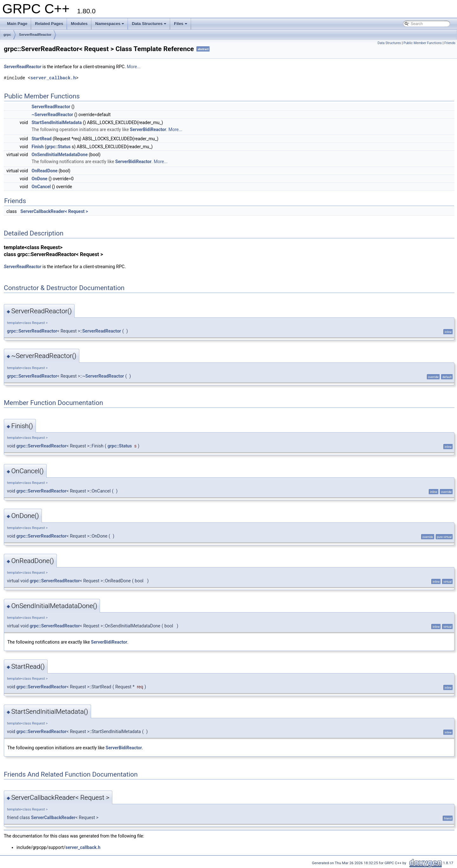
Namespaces (110, 24)
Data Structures (149, 24)
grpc (7, 35)
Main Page (17, 24)
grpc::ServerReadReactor (32, 331)
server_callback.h (53, 78)
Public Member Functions (423, 43)
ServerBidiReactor (148, 129)
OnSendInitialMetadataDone (60, 155)
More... (134, 67)
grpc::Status (59, 147)
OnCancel (41, 187)
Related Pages (49, 24)
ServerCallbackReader (53, 818)
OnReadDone (45, 171)
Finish (38, 147)
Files (181, 24)
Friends (450, 43)
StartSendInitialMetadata (57, 123)
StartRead (42, 139)
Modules (79, 24)
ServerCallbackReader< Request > (54, 211)
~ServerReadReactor (53, 115)
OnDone (40, 179)
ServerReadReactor (35, 35)
